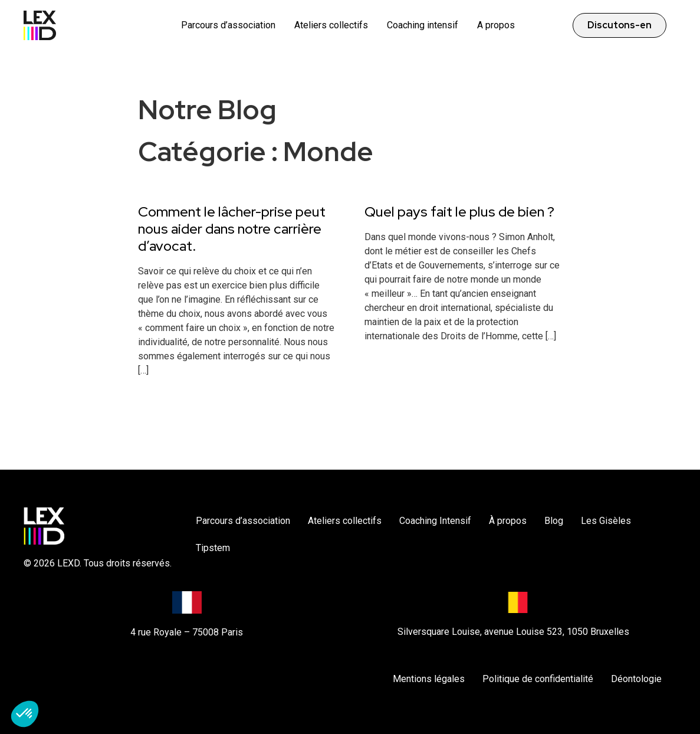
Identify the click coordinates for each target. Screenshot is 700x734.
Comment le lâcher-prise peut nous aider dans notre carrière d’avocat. (232, 229)
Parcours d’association (228, 25)
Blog (554, 521)
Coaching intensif (423, 25)
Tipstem (213, 548)
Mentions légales (429, 679)
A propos (496, 25)
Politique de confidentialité (538, 679)
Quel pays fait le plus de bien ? (459, 212)
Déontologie (636, 679)
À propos (508, 521)
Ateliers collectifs (331, 25)
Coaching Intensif (435, 521)
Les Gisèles (606, 521)
